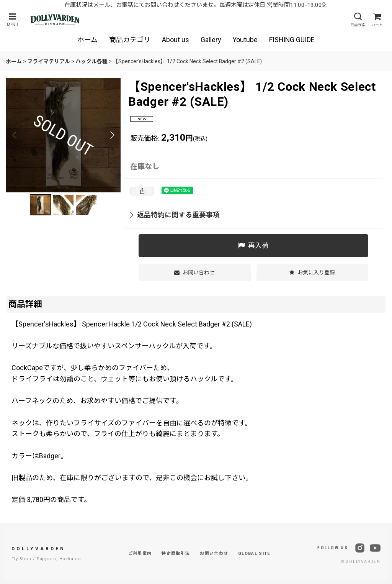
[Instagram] (360, 548)
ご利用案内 (140, 554)
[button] (12, 20)
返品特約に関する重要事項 (175, 215)
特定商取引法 (176, 554)
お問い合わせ (214, 554)
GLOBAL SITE (254, 554)
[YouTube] (375, 548)
